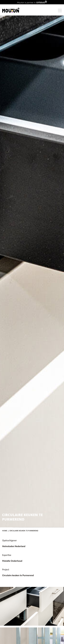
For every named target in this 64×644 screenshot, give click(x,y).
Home (5, 531)
